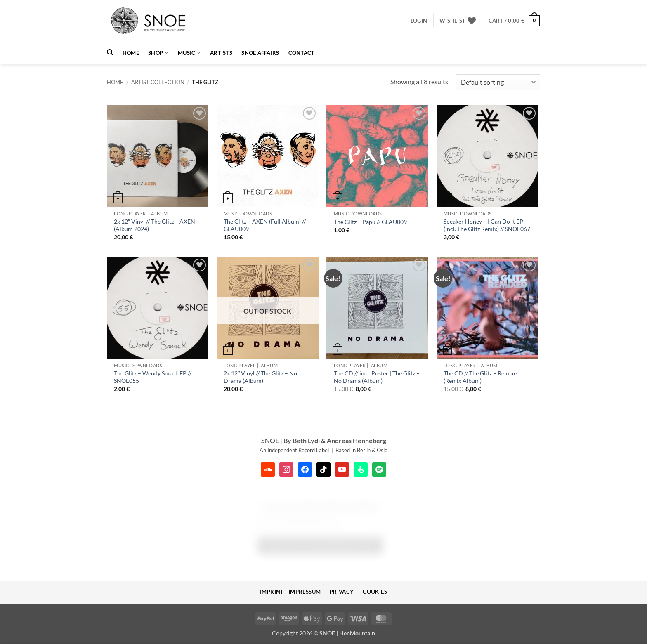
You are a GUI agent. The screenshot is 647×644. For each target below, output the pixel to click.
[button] (419, 21)
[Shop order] (498, 82)
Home (115, 82)
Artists (221, 53)
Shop (158, 53)
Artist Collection (158, 82)
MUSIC (189, 53)
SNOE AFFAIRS (260, 53)
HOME (131, 53)
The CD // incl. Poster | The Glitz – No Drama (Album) (377, 377)
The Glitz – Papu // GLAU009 (370, 222)
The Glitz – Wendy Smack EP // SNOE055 (153, 377)
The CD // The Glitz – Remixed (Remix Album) (482, 377)
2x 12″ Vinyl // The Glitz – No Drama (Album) (260, 377)
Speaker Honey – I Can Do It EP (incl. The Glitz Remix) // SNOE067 (487, 225)
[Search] (110, 52)
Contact (302, 53)
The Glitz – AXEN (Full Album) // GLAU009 (265, 225)
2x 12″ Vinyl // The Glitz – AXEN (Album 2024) (155, 225)
